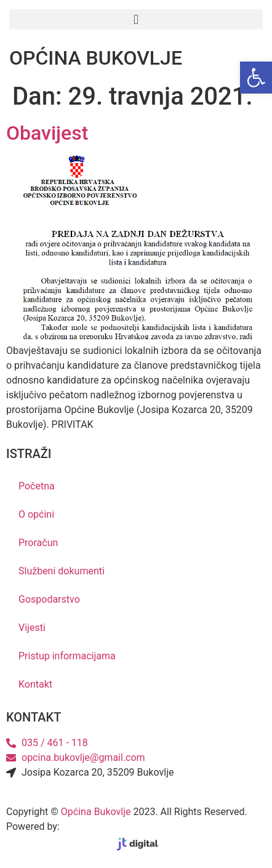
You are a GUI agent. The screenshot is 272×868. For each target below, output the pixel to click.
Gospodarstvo (49, 599)
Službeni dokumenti (62, 571)
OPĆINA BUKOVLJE (96, 58)
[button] (136, 19)
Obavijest (47, 133)
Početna (37, 486)
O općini (36, 514)
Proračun (38, 543)
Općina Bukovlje (96, 812)
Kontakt (35, 684)
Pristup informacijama (67, 656)
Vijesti (32, 628)
